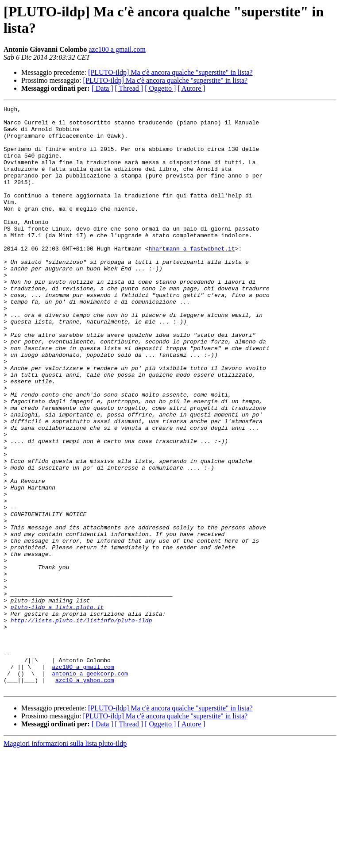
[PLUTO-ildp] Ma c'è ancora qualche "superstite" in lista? (170, 72)
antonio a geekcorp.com (90, 787)
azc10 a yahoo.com (85, 795)
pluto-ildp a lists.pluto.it (57, 708)
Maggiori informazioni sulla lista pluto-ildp (65, 860)
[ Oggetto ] (160, 88)
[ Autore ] (191, 88)
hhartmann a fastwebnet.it (192, 278)
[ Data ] (102, 88)
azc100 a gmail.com (117, 49)
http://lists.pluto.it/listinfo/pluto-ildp (81, 724)
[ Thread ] (129, 88)
